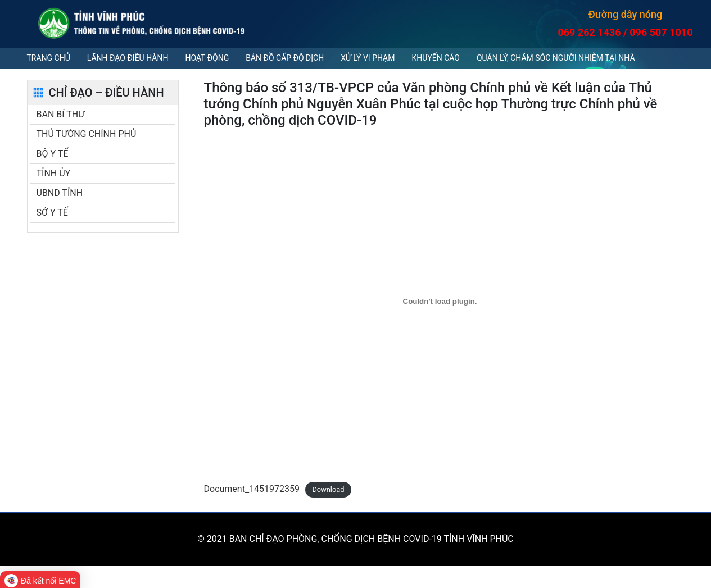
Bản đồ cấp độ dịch (285, 58)
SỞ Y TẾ (52, 213)
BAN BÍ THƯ (61, 114)
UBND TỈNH (60, 193)
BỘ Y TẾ (53, 154)
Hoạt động (207, 58)
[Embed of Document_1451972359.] (440, 301)
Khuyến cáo (435, 58)
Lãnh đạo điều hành (128, 58)
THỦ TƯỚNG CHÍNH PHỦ (87, 134)
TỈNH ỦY (54, 173)
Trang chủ (49, 58)
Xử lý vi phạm (368, 58)
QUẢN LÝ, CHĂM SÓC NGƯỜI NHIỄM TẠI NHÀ (556, 58)
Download (328, 489)
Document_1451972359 (252, 489)
